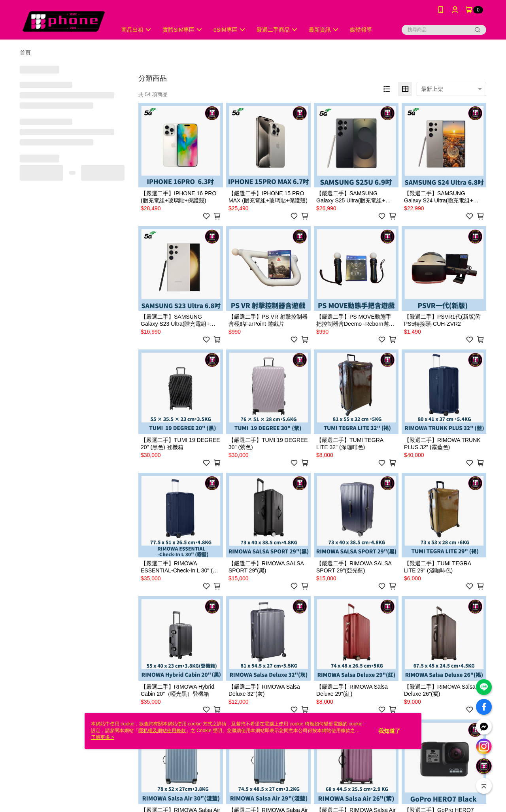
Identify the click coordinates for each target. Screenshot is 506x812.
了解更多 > (102, 737)
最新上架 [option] (432, 89)
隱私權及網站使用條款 (162, 731)
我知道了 (389, 731)
